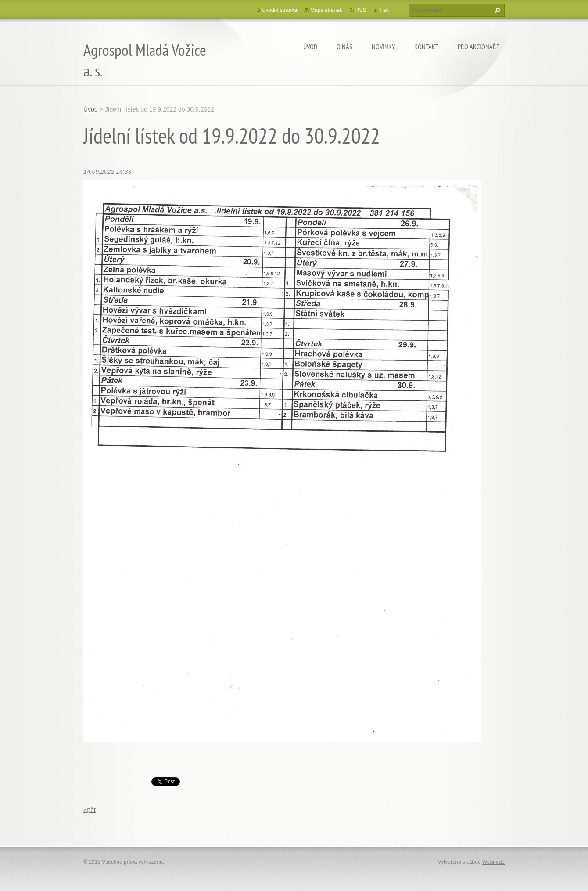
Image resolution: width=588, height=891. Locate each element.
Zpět (90, 810)
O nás (344, 47)
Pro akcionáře (479, 47)
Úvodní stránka (280, 10)
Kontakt (426, 47)
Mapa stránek (326, 10)
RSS (361, 10)
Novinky (383, 47)
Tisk (384, 10)
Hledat (496, 10)
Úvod (310, 47)
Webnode (493, 862)
